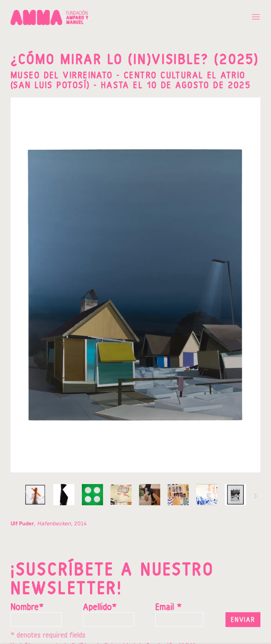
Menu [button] (255, 17)
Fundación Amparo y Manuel (49, 17)
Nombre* (27, 607)
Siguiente (255, 497)
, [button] (35, 495)
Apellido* (100, 607)
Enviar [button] (243, 620)
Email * (168, 607)
